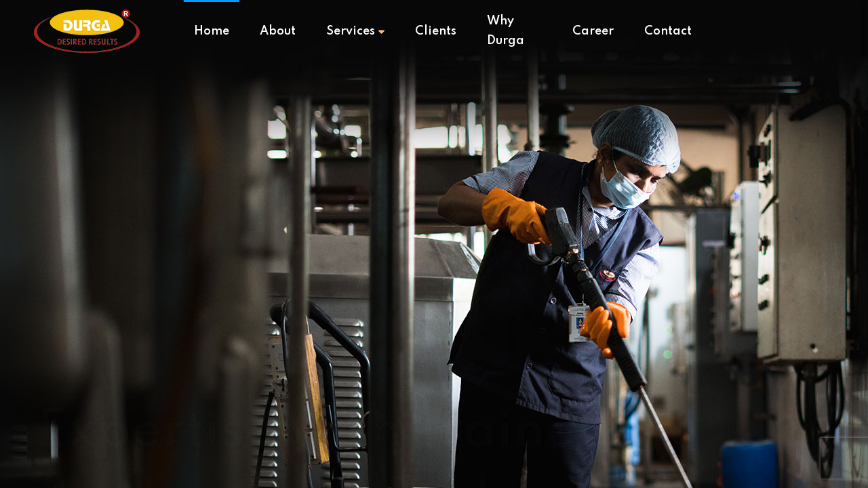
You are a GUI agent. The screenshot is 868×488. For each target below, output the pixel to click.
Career (593, 31)
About (278, 31)
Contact (668, 31)
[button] (772, 449)
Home (212, 31)
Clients (436, 31)
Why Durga (506, 31)
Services (355, 31)
